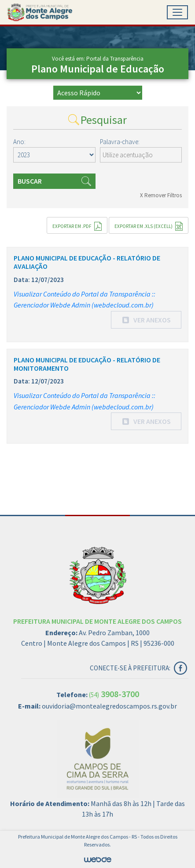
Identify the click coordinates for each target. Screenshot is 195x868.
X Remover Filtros (161, 195)
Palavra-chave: (120, 142)
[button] (146, 320)
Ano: (19, 142)
